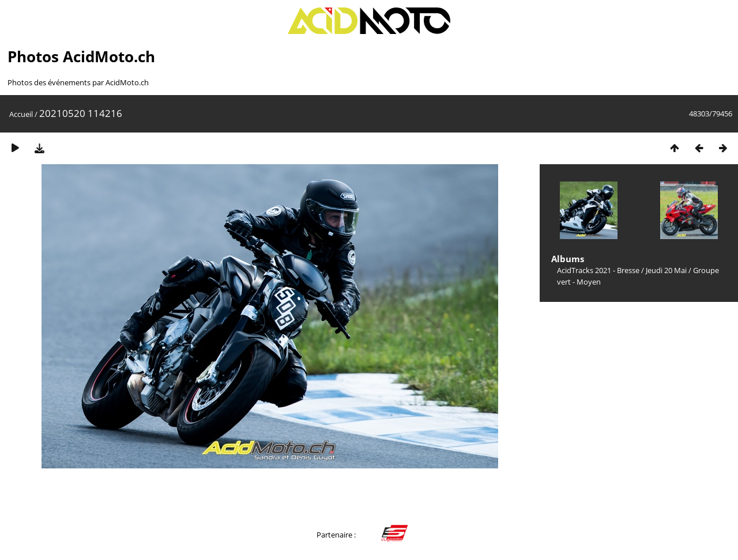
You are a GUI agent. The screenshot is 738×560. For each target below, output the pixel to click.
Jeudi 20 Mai (666, 270)
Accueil (21, 114)
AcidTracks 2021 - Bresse (598, 270)
